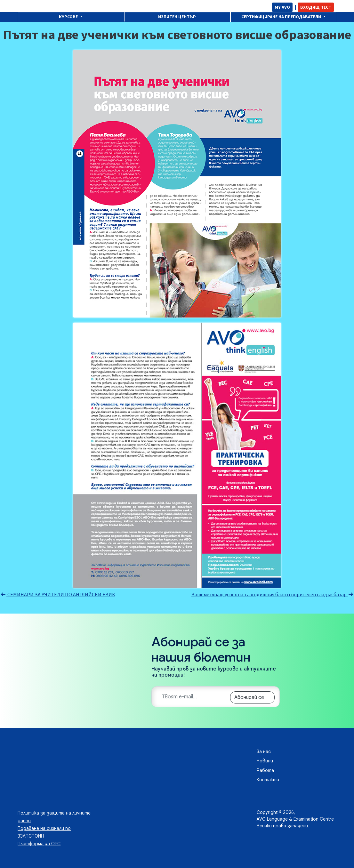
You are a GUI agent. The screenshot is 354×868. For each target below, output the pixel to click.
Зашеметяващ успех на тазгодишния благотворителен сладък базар (273, 594)
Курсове (69, 17)
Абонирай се (249, 697)
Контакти (268, 780)
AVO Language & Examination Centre (295, 819)
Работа (265, 770)
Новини (265, 761)
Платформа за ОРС (39, 844)
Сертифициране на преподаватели (282, 17)
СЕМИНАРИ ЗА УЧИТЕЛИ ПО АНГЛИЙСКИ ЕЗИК (58, 594)
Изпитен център (177, 17)
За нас (264, 751)
